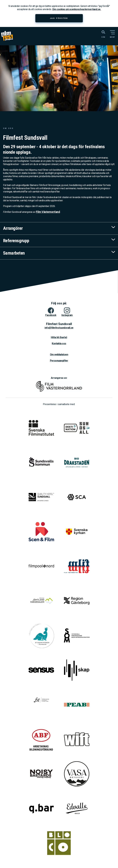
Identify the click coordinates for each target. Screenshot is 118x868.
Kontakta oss (59, 343)
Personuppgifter (59, 361)
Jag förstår (59, 18)
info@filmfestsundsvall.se (59, 328)
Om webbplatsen (59, 354)
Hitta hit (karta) (59, 337)
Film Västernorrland (48, 212)
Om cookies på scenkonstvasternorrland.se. (77, 9)
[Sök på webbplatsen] (100, 34)
